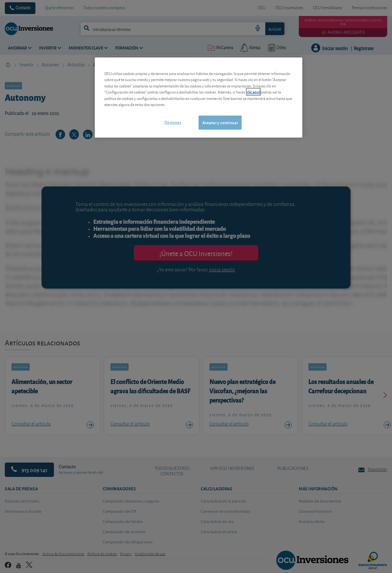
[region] (199, 98)
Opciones (173, 122)
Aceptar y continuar (220, 122)
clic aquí (253, 92)
